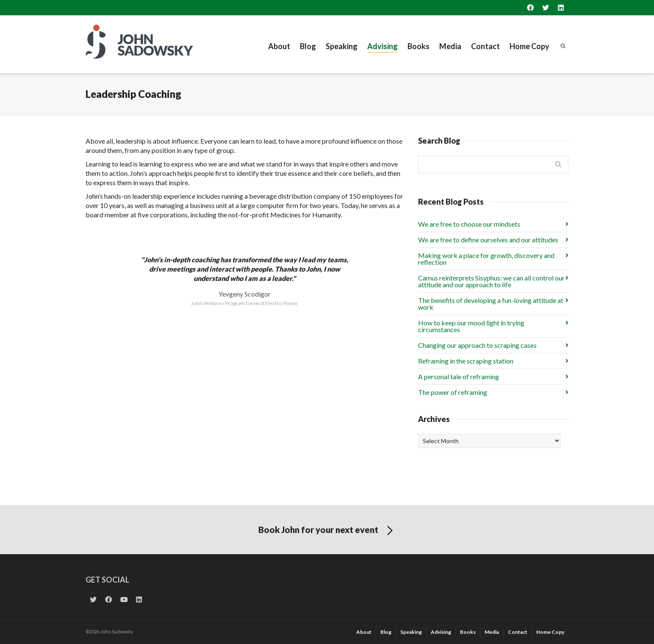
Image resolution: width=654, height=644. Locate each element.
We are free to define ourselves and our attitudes (488, 240)
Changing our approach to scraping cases (477, 345)
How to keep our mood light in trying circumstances (471, 326)
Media (450, 46)
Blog (308, 46)
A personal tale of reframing (459, 376)
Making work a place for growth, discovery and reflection (486, 259)
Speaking (342, 46)
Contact (485, 46)
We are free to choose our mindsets (469, 224)
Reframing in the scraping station (466, 361)
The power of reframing (453, 392)
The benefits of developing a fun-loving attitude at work (491, 304)
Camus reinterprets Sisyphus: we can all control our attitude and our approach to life (491, 281)
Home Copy (529, 46)
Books (418, 46)
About (279, 46)
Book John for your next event (327, 531)
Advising (382, 47)
